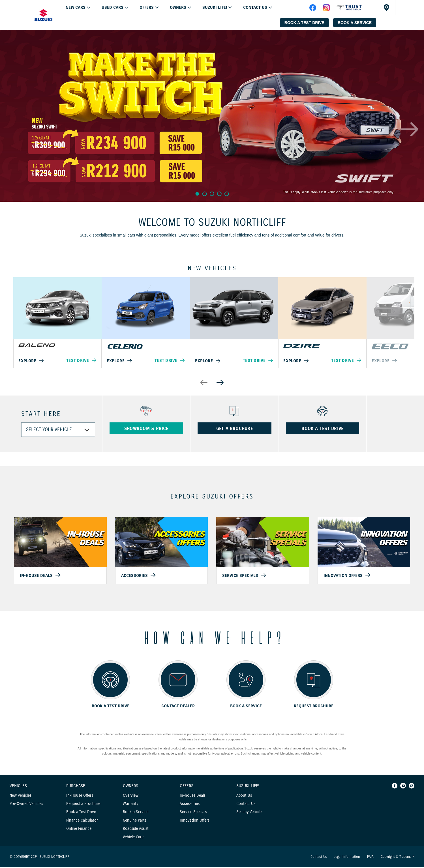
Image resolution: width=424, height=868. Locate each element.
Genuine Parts (135, 821)
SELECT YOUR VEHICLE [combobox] (49, 431)
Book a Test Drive (81, 813)
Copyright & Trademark (398, 857)
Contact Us (255, 7)
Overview (131, 796)
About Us (244, 796)
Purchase (76, 787)
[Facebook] (395, 787)
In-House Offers (80, 796)
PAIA (370, 857)
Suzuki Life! (215, 7)
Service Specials (193, 813)
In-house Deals (193, 796)
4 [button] (220, 194)
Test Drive (77, 361)
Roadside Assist (136, 830)
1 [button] (197, 194)
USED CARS (113, 7)
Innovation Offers (195, 821)
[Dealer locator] (386, 7)
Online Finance (79, 830)
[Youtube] (403, 787)
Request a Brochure (83, 805)
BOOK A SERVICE (355, 23)
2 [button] (204, 194)
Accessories (190, 805)
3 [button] (212, 194)
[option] (212, 116)
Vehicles (18, 787)
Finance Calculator (82, 821)
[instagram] (326, 10)
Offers (187, 787)
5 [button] (227, 194)
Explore (28, 361)
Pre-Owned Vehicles (26, 805)
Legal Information (347, 857)
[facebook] (349, 10)
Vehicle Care (133, 838)
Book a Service (136, 813)
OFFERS (147, 7)
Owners (178, 7)
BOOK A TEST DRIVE (304, 23)
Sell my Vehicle (249, 813)
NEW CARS (76, 7)
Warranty (130, 805)
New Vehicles (21, 796)
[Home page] (43, 15)
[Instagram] (412, 787)
